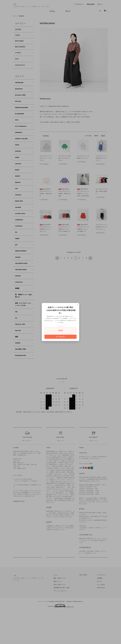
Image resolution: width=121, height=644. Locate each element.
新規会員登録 (91, 4)
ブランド (68, 11)
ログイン (100, 4)
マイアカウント (79, 4)
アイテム (52, 11)
